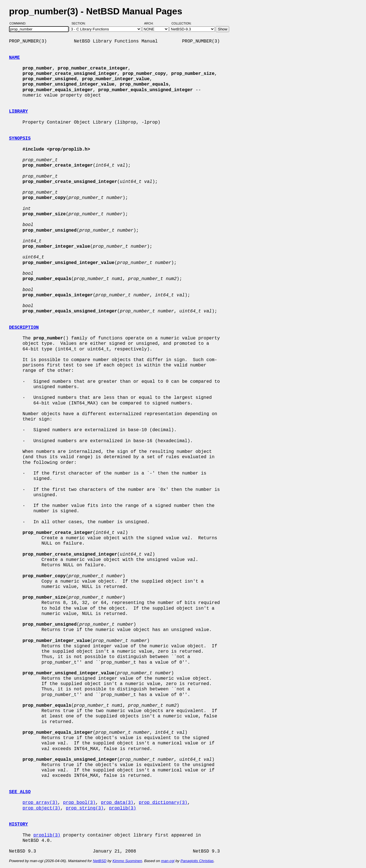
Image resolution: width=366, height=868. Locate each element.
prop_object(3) (41, 808)
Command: (20, 23)
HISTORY (18, 824)
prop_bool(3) (79, 803)
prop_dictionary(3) (163, 803)
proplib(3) (122, 808)
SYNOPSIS (20, 138)
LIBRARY (18, 111)
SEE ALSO (20, 792)
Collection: (181, 23)
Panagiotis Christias (197, 861)
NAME (14, 58)
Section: (80, 23)
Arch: (151, 23)
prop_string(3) (85, 808)
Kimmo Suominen (127, 861)
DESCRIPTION (24, 328)
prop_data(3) (117, 803)
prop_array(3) (40, 803)
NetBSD (100, 861)
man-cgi (168, 861)
